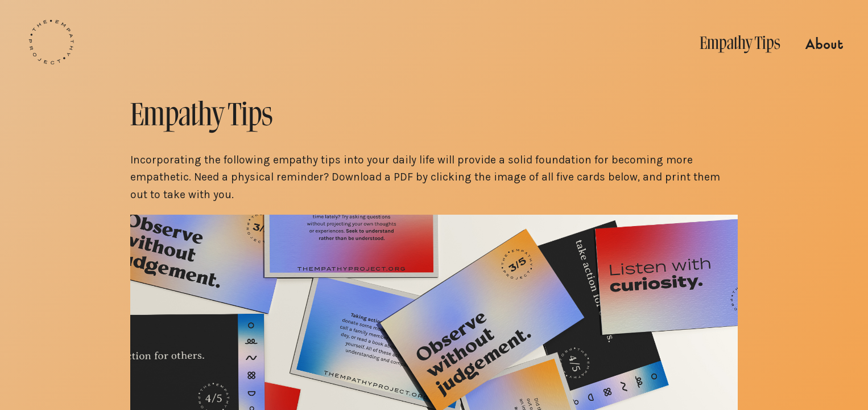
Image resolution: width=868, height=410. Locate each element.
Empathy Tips (740, 43)
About (824, 45)
